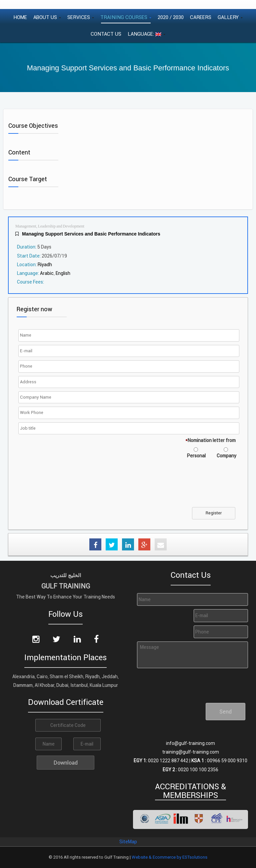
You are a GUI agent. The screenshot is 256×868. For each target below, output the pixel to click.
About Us (47, 17)
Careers (201, 17)
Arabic (47, 273)
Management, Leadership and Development (50, 226)
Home (20, 17)
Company (226, 456)
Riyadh (45, 265)
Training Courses (126, 17)
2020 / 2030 (171, 17)
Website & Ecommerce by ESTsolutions (169, 857)
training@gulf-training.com (191, 752)
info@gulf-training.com (190, 743)
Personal (196, 456)
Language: (146, 34)
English (63, 273)
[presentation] (71, 487)
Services (81, 17)
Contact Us (106, 34)
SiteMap (128, 842)
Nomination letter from (210, 440)
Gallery (230, 17)
